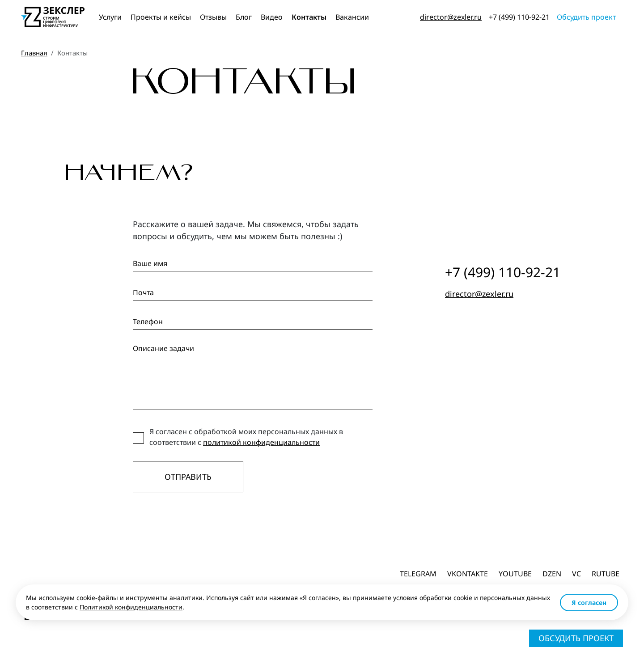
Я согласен (589, 603)
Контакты (309, 17)
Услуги (110, 17)
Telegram (418, 574)
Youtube (515, 574)
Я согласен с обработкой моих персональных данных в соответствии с (246, 437)
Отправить (188, 477)
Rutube (606, 574)
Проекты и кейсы (161, 17)
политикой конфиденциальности (261, 442)
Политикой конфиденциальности (131, 607)
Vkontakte (468, 574)
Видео (272, 17)
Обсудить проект (586, 17)
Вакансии (352, 17)
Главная (34, 53)
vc (576, 574)
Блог (244, 17)
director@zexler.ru (451, 17)
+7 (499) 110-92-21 (519, 17)
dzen (552, 574)
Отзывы (213, 17)
